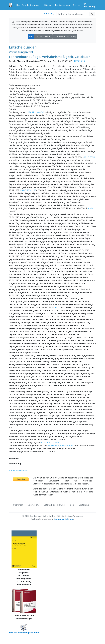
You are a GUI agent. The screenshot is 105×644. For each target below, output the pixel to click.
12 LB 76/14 (89, 157)
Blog (18, 5)
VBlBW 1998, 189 (28, 190)
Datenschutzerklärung (65, 37)
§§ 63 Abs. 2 (53, 445)
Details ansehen (43, 37)
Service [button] (77, 5)
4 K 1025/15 (79, 61)
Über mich (18, 505)
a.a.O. (90, 208)
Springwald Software (64, 519)
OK (31, 37)
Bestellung (49, 14)
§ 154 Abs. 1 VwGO (50, 442)
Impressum (33, 505)
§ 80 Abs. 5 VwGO (36, 112)
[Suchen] (72, 14)
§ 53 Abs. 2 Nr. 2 (67, 445)
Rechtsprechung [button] (62, 5)
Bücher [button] (48, 5)
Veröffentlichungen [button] (32, 5)
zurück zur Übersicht (19, 471)
